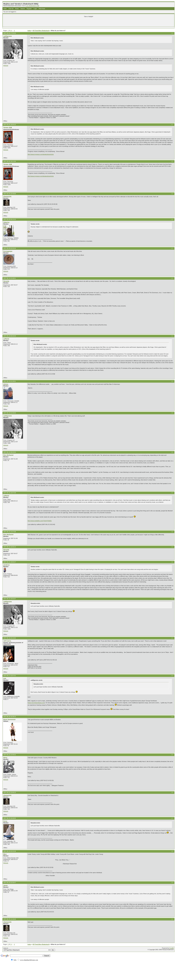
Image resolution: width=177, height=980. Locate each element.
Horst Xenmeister (9, 720)
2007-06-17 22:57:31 (9, 676)
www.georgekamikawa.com (36, 703)
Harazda (6, 281)
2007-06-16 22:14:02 (9, 638)
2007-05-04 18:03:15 (9, 125)
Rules (17, 9)
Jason (5, 886)
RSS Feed (42, 9)
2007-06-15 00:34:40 (9, 336)
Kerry (5, 821)
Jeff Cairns (7, 641)
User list (11, 9)
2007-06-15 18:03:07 (9, 599)
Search (23, 9)
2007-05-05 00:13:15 (9, 219)
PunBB (172, 948)
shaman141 (7, 197)
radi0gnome (8, 36)
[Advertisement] (59, 22)
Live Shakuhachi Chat (33, 6)
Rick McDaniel (8, 455)
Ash (5, 679)
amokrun (6, 565)
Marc (5, 854)
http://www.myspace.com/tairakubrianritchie (41, 154)
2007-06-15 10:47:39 (9, 493)
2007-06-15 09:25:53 (9, 452)
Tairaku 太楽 (8, 128)
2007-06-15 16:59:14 (9, 547)
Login (35, 9)
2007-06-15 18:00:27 (9, 562)
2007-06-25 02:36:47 (9, 883)
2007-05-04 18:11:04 (9, 161)
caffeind (6, 339)
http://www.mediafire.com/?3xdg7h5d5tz (40, 521)
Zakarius (6, 222)
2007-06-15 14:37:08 (9, 532)
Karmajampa (8, 251)
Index (5, 9)
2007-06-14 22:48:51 (9, 278)
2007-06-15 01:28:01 (9, 381)
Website (6, 66)
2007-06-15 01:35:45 (9, 413)
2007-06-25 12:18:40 (9, 919)
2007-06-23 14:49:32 (9, 755)
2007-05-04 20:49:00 (9, 194)
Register (29, 9)
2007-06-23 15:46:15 (9, 793)
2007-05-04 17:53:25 (9, 33)
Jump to (29, 949)
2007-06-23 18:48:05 (9, 818)
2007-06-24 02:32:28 (9, 851)
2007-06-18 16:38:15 (9, 717)
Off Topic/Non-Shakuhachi (41, 31)
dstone (6, 384)
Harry (5, 758)
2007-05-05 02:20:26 (9, 248)
